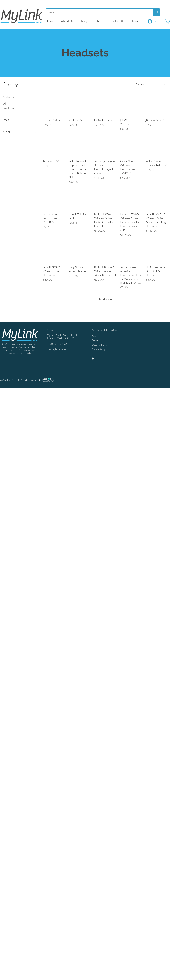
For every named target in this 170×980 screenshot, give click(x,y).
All (5, 104)
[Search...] (97, 12)
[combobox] (151, 84)
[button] (99, 21)
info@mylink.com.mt (57, 350)
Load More (105, 299)
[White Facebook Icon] (93, 358)
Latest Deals (9, 108)
